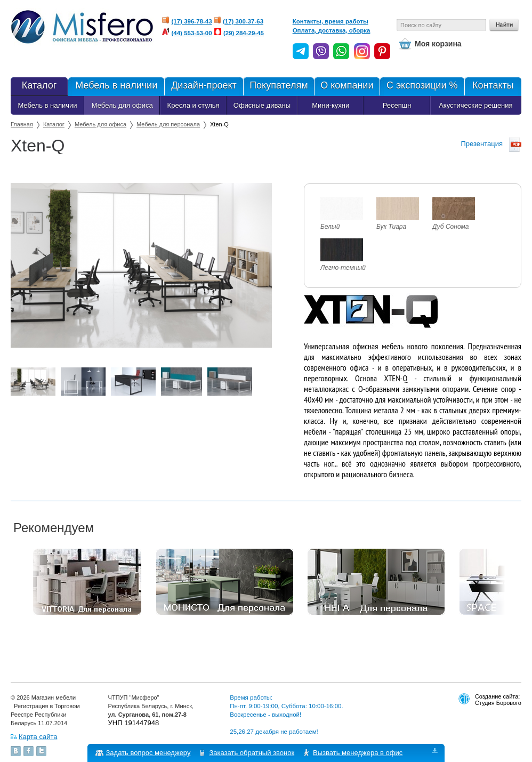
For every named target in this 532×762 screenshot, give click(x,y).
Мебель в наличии (116, 86)
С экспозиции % (422, 86)
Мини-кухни (331, 105)
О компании (346, 86)
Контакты (493, 86)
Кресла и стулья (194, 105)
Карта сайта (38, 737)
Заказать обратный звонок (252, 753)
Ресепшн (397, 105)
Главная (22, 124)
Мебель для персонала (168, 124)
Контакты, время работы (331, 21)
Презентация (482, 144)
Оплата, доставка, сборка (332, 30)
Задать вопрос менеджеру (148, 753)
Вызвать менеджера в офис (358, 753)
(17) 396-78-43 (192, 21)
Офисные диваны (262, 105)
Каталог (39, 86)
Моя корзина (438, 44)
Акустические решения (475, 105)
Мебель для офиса (122, 105)
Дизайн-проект (203, 86)
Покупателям (279, 86)
